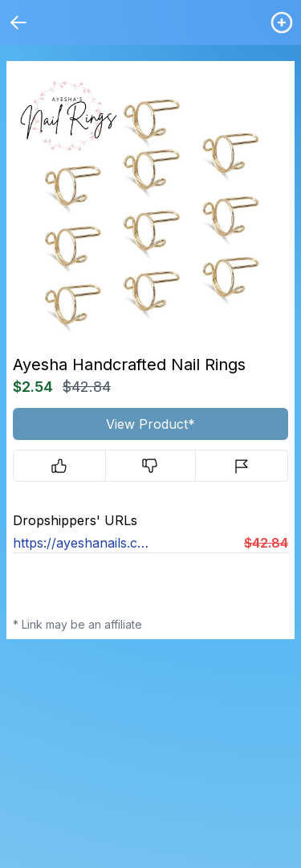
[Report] (242, 466)
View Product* (150, 424)
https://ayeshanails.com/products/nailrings (82, 543)
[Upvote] (59, 466)
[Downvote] (151, 466)
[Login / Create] (282, 22)
